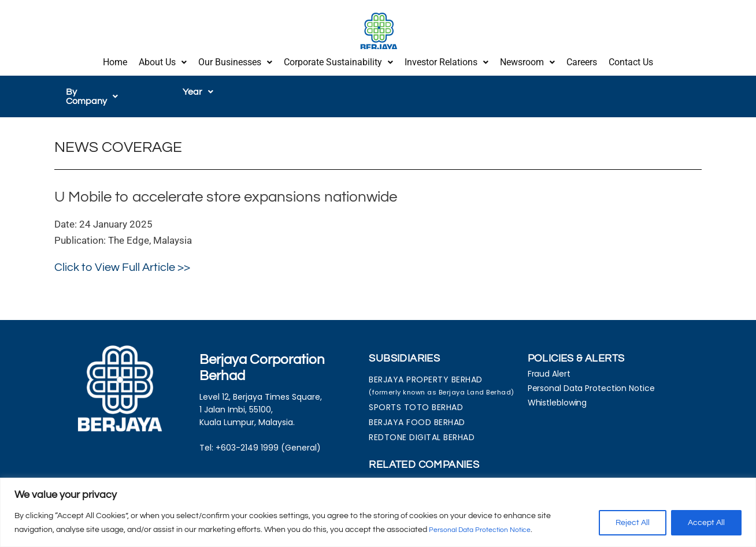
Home (115, 59)
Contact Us (631, 59)
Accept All (706, 523)
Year (198, 86)
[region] (378, 513)
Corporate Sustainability (338, 59)
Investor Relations (446, 59)
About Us (163, 59)
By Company (98, 86)
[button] (163, 59)
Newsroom (527, 59)
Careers (582, 59)
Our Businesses (235, 59)
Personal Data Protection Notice (488, 530)
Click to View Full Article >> (122, 252)
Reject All (633, 523)
